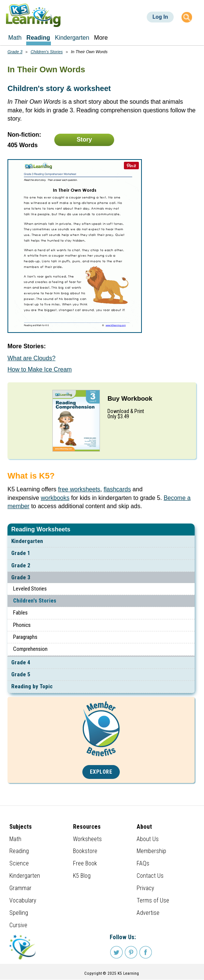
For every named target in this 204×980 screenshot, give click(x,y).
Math (15, 839)
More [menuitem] (101, 38)
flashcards (117, 489)
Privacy (145, 888)
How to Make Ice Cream (40, 369)
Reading (19, 851)
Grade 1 (21, 553)
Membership (151, 851)
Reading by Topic (32, 686)
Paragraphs (25, 637)
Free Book (85, 863)
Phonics (22, 625)
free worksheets (79, 489)
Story (84, 139)
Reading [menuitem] (38, 38)
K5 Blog (82, 876)
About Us (148, 839)
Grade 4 (21, 662)
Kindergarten (27, 541)
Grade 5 (21, 674)
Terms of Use (153, 900)
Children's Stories (35, 601)
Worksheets (87, 839)
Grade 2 (21, 565)
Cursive (18, 925)
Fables (20, 613)
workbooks (55, 498)
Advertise (148, 913)
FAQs (143, 863)
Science (19, 863)
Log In (160, 17)
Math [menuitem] (15, 38)
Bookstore (85, 851)
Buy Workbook (130, 399)
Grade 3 (21, 577)
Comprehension (30, 649)
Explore (101, 772)
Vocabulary (23, 900)
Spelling (19, 913)
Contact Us (150, 876)
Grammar (20, 888)
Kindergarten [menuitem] (72, 38)
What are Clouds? (31, 358)
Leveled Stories (30, 589)
